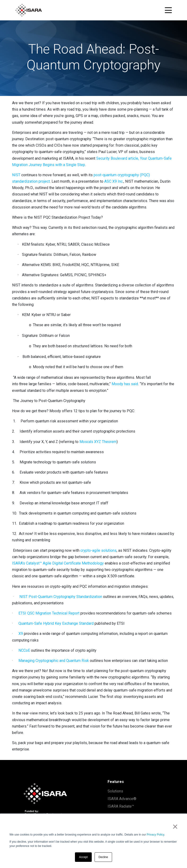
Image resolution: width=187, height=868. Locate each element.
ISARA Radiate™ (121, 806)
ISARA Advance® (122, 799)
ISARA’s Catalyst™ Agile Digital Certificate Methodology (58, 563)
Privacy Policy (156, 835)
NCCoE (24, 650)
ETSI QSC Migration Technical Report (49, 613)
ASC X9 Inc (113, 181)
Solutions (115, 791)
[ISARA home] (29, 10)
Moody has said (125, 384)
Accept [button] (83, 857)
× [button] (175, 827)
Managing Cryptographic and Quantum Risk (54, 661)
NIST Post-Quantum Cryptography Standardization (61, 597)
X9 (21, 634)
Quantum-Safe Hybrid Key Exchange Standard (56, 623)
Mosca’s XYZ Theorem (98, 442)
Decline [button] (103, 857)
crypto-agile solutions (98, 550)
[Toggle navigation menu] (168, 10)
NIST (16, 175)
